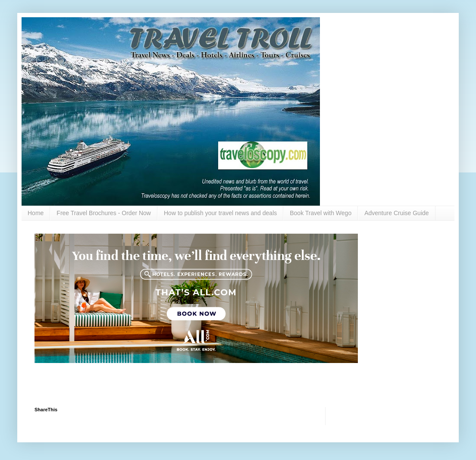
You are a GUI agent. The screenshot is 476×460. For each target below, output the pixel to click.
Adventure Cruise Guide (396, 213)
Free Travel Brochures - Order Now (104, 213)
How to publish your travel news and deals (220, 213)
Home (36, 213)
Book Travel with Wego (321, 213)
